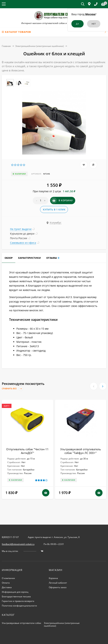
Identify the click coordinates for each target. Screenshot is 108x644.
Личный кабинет (58, 583)
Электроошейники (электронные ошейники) (40, 46)
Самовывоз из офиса (23, 243)
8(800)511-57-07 (10, 537)
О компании (8, 578)
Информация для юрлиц (15, 592)
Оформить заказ (58, 587)
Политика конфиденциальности (19, 606)
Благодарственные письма (16, 596)
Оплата (6, 583)
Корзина (53, 578)
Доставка (7, 587)
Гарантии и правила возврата (18, 601)
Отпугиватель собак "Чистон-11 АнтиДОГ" (27, 451)
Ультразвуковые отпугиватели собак (21, 623)
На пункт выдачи (21, 229)
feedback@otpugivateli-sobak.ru (18, 544)
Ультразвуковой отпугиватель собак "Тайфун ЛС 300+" (81, 451)
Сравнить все (13, 389)
